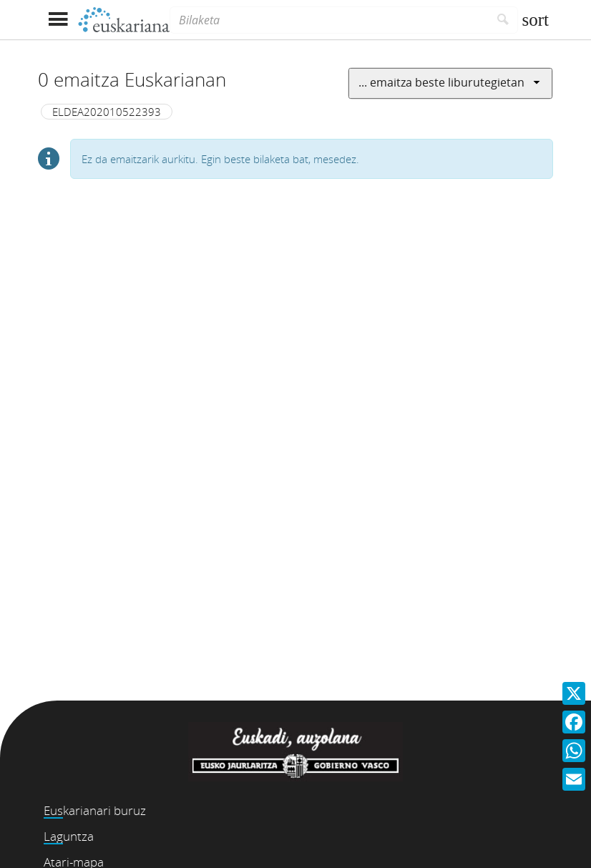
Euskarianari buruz (95, 810)
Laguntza (69, 836)
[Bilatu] (503, 20)
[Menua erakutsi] (58, 20)
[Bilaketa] (329, 20)
